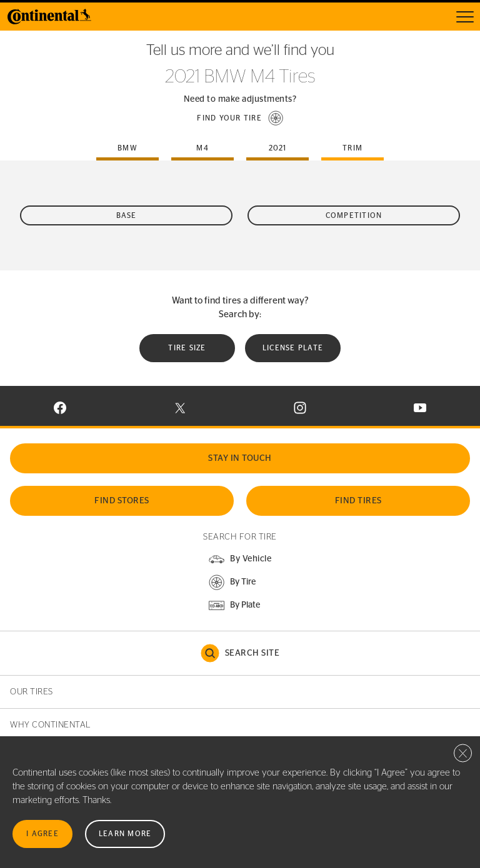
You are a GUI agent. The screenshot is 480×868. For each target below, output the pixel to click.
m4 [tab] (202, 148)
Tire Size (187, 348)
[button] (240, 118)
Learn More (125, 834)
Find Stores (122, 501)
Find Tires (358, 501)
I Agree (42, 834)
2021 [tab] (278, 148)
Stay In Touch (240, 458)
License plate (293, 348)
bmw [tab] (127, 148)
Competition (354, 215)
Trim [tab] (352, 148)
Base (127, 215)
